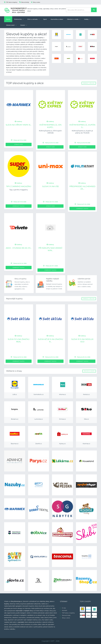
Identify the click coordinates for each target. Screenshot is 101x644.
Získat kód (19, 144)
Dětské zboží (11, 25)
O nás (64, 608)
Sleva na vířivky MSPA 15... (19, 125)
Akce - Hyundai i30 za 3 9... (19, 248)
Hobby (87, 19)
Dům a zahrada (33, 19)
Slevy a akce (36, 2)
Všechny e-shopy (89, 371)
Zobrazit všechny (89, 83)
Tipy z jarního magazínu (19, 186)
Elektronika (19, 19)
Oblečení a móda (74, 19)
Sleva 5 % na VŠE (50, 186)
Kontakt (65, 610)
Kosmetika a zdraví (57, 19)
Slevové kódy (24, 2)
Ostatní (24, 25)
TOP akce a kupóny (11, 2)
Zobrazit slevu (19, 206)
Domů (8, 19)
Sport (45, 19)
